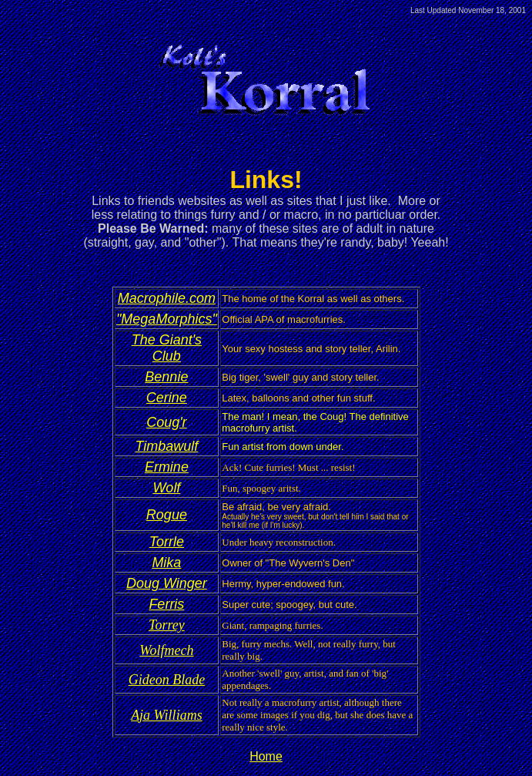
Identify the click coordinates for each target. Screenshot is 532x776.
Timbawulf (166, 446)
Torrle (167, 542)
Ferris (166, 604)
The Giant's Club (167, 348)
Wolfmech (166, 650)
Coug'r (166, 422)
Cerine (167, 398)
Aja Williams (167, 715)
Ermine (167, 467)
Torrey (167, 625)
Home (266, 756)
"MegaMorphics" (167, 319)
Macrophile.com (167, 298)
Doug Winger (167, 583)
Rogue (167, 515)
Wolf (166, 488)
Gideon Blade (167, 680)
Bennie (166, 377)
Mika (166, 563)
